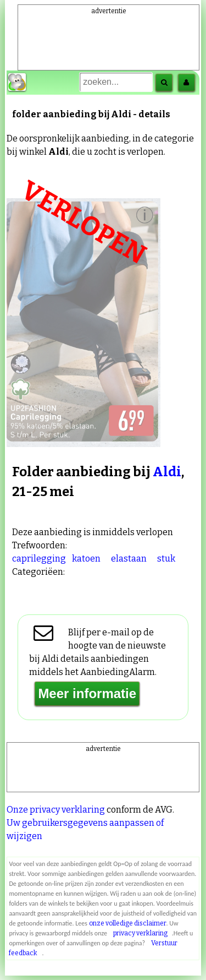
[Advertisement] (109, 32)
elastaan (129, 559)
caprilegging (39, 559)
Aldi (167, 472)
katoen (86, 559)
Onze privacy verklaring (56, 810)
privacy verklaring (140, 933)
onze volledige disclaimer (128, 923)
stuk (166, 559)
